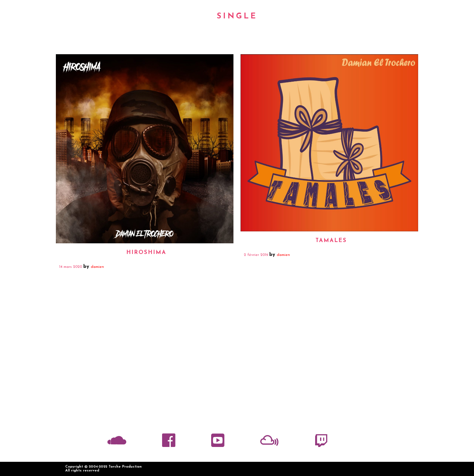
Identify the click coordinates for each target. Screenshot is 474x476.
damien (97, 267)
